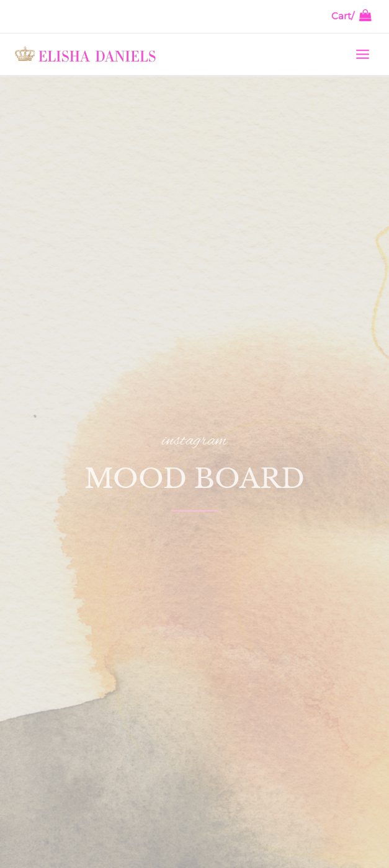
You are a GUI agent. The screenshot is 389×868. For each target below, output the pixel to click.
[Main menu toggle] (362, 54)
